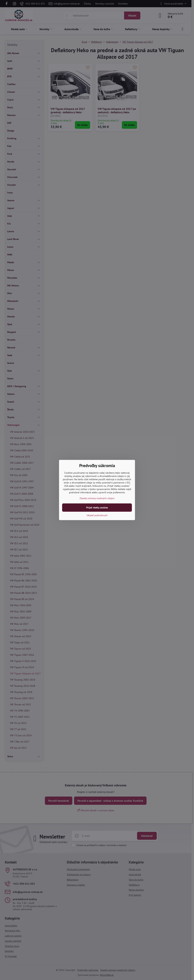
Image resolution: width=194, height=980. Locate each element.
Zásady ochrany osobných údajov (97, 498)
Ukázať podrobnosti (97, 515)
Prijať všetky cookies (97, 508)
